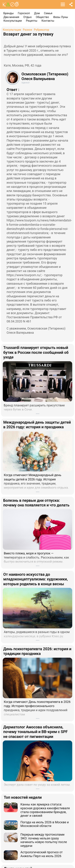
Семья (48, 13)
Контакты (48, 21)
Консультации (13, 21)
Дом (37, 13)
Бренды (9, 13)
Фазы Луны (61, 17)
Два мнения (11, 17)
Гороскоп (24, 13)
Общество (42, 17)
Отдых (28, 17)
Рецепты (32, 21)
